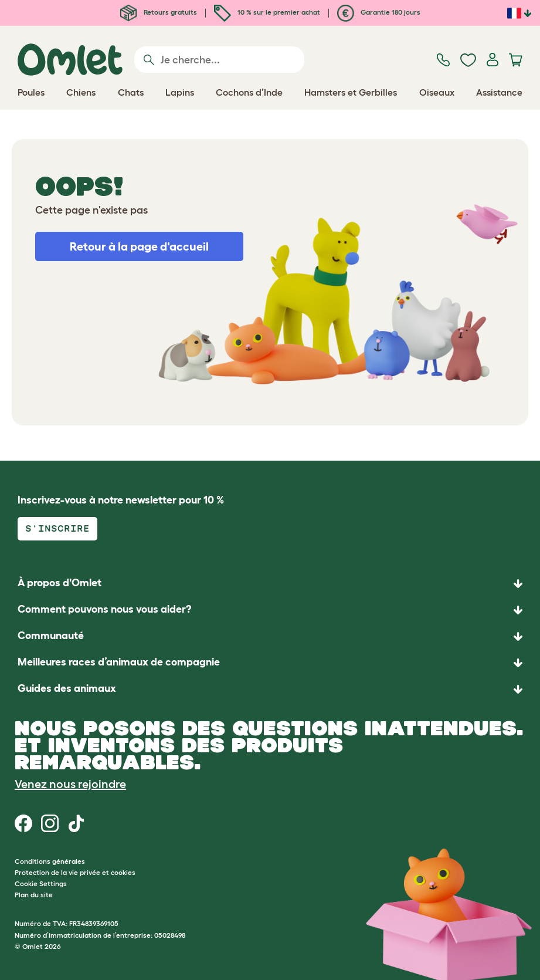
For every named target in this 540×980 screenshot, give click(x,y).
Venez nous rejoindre (70, 784)
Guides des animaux (67, 688)
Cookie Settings (41, 883)
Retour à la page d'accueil (139, 246)
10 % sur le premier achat (267, 12)
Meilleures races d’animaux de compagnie (119, 662)
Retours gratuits (159, 12)
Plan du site (34, 895)
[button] (270, 689)
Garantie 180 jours (379, 12)
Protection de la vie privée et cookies (75, 872)
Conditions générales (50, 861)
